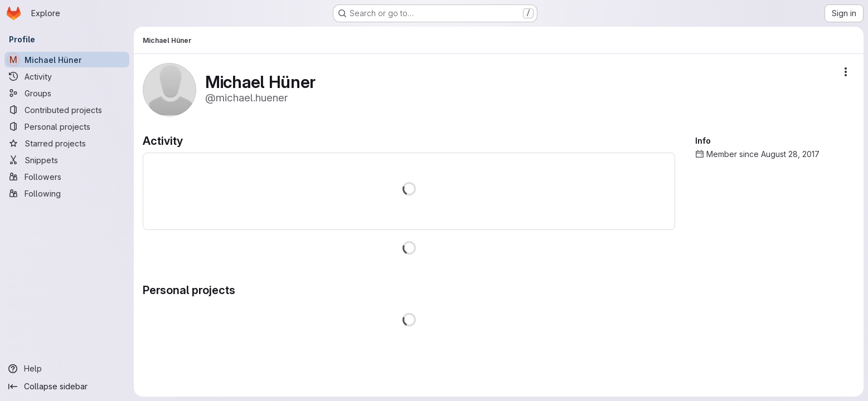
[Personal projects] (67, 126)
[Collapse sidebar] (67, 387)
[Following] (67, 193)
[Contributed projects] (67, 110)
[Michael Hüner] (67, 60)
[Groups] (67, 93)
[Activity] (67, 76)
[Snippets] (67, 160)
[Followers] (67, 177)
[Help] (67, 369)
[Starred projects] (67, 143)
